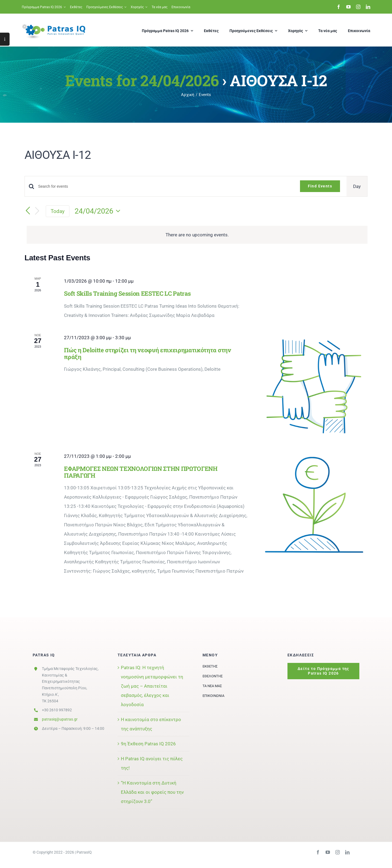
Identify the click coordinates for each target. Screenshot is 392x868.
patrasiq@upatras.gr (60, 719)
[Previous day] (28, 211)
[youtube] (348, 7)
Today (58, 211)
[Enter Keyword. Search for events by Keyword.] (166, 186)
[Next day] (37, 211)
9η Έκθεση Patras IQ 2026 (148, 744)
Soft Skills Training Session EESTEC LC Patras (127, 293)
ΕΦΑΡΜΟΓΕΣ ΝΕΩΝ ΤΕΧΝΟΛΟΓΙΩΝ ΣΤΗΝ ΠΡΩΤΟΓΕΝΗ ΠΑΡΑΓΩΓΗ (141, 472)
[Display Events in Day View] (357, 186)
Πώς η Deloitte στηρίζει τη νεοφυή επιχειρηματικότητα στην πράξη (147, 353)
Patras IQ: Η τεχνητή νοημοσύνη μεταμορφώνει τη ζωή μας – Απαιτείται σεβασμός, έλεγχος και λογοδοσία (152, 686)
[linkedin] (368, 7)
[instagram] (358, 7)
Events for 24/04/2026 (142, 80)
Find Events (320, 186)
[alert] (197, 235)
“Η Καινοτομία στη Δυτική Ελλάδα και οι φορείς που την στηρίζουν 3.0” (152, 792)
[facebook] (339, 7)
